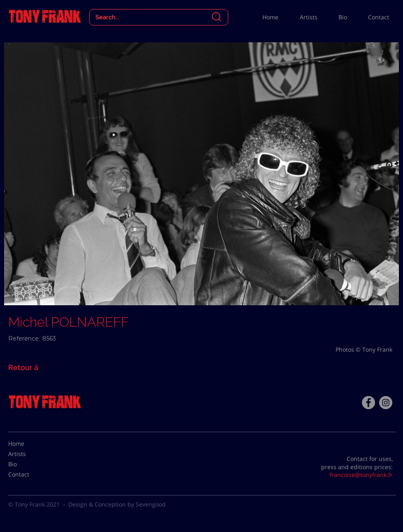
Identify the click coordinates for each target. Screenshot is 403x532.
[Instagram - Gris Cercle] (386, 403)
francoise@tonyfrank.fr (361, 475)
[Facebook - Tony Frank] (368, 403)
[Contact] (29, 474)
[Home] (29, 444)
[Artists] (29, 454)
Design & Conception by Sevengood (117, 504)
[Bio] (29, 464)
